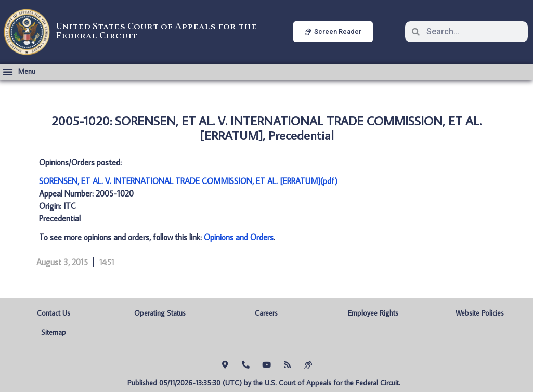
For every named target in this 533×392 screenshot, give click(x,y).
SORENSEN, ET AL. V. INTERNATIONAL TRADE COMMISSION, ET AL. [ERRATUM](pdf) (188, 181)
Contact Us (54, 313)
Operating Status (160, 313)
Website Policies (480, 313)
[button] (19, 72)
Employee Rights (373, 313)
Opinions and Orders (239, 237)
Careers (266, 313)
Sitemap (54, 332)
